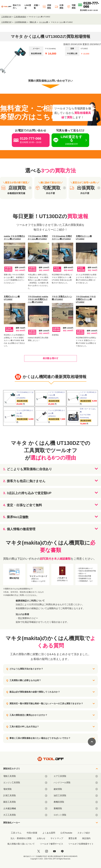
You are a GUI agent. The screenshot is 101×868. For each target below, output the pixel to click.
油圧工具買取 (76, 796)
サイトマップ (57, 838)
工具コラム (16, 833)
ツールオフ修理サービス (52, 844)
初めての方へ (17, 7)
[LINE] (62, 851)
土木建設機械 (25, 809)
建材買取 (76, 789)
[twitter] (39, 851)
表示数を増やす (51, 358)
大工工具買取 (25, 815)
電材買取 (25, 789)
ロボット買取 (76, 815)
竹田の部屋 (32, 833)
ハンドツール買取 (76, 783)
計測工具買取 (25, 796)
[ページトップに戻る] (92, 742)
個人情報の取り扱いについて (21, 844)
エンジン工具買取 (25, 783)
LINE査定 (28, 7)
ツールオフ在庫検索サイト (81, 844)
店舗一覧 (37, 7)
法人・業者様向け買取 (21, 838)
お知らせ (41, 838)
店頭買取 (47, 7)
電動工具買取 (25, 776)
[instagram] (47, 851)
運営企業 (73, 838)
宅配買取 (71, 7)
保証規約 (86, 838)
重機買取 (76, 809)
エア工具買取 (76, 776)
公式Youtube (66, 833)
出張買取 (59, 7)
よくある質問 (49, 833)
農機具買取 (76, 802)
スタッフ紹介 (84, 833)
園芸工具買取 (25, 802)
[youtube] (54, 851)
